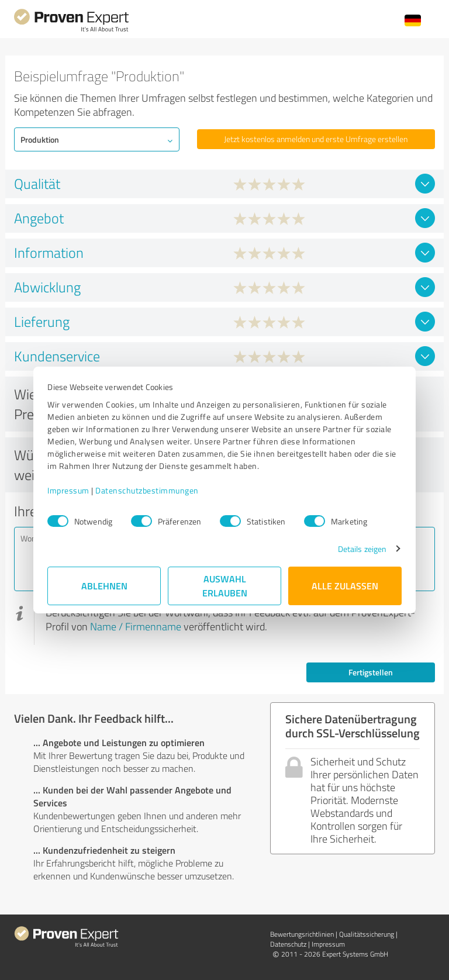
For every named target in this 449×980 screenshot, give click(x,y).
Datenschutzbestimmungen (147, 490)
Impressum (68, 490)
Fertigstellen (371, 672)
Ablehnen (104, 586)
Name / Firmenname (136, 626)
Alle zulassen (345, 586)
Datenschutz (288, 944)
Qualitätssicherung (367, 934)
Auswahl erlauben (225, 586)
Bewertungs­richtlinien (302, 934)
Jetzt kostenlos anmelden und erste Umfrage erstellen (316, 139)
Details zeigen (362, 549)
